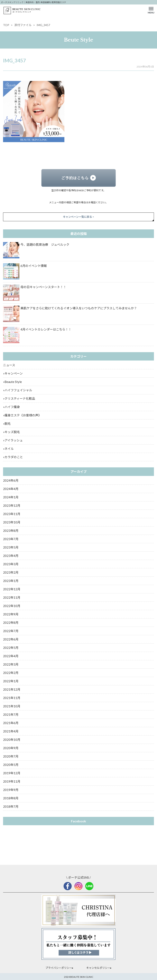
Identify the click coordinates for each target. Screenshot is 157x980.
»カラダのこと (13, 457)
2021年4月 (11, 731)
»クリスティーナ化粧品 (19, 398)
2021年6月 (11, 723)
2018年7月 (11, 806)
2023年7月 (11, 539)
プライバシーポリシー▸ (59, 968)
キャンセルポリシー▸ (99, 968)
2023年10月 (12, 522)
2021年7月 (11, 715)
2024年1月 (11, 497)
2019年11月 (12, 781)
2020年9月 (11, 748)
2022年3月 (11, 664)
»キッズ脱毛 (11, 432)
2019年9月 (11, 790)
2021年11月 (12, 698)
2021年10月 (12, 706)
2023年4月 (11, 556)
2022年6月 (11, 639)
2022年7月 (11, 631)
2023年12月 (12, 505)
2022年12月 (12, 589)
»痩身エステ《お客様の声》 (22, 415)
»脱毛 (7, 424)
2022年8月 (11, 623)
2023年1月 (11, 581)
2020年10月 (12, 740)
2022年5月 (11, 648)
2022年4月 (11, 656)
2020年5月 (11, 765)
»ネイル (8, 449)
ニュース (9, 365)
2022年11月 (12, 597)
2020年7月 (11, 756)
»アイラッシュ (13, 440)
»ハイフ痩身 (11, 407)
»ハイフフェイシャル (18, 390)
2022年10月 (12, 606)
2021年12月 (12, 689)
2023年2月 (11, 572)
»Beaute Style (12, 382)
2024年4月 (11, 489)
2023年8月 (11, 531)
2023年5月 (11, 547)
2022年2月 (11, 673)
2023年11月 (12, 514)
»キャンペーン (13, 373)
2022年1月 (11, 681)
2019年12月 (12, 773)
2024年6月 (11, 480)
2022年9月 (11, 614)
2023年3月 (11, 564)
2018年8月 (11, 798)
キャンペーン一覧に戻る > (78, 217)
